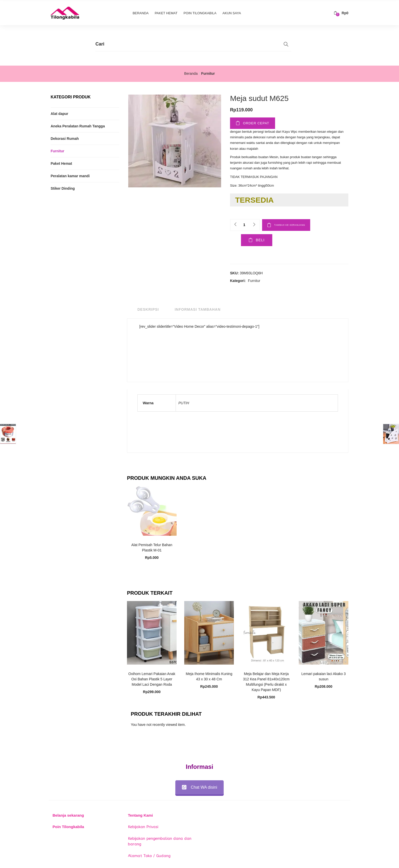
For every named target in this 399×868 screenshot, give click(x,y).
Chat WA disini (199, 787)
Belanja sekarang (68, 815)
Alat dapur (59, 113)
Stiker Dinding (63, 187)
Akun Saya (232, 12)
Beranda (141, 12)
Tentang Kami (140, 815)
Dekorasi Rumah (65, 138)
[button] (341, 12)
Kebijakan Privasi (143, 827)
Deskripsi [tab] (148, 310)
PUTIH (184, 403)
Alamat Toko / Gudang (149, 856)
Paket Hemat (166, 12)
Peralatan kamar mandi (70, 175)
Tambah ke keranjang (299, 224)
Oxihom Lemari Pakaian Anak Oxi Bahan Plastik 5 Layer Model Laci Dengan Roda (152, 679)
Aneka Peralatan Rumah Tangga (78, 125)
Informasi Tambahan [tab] (197, 310)
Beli (249, 241)
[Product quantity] (244, 224)
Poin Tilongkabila (200, 12)
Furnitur (208, 72)
